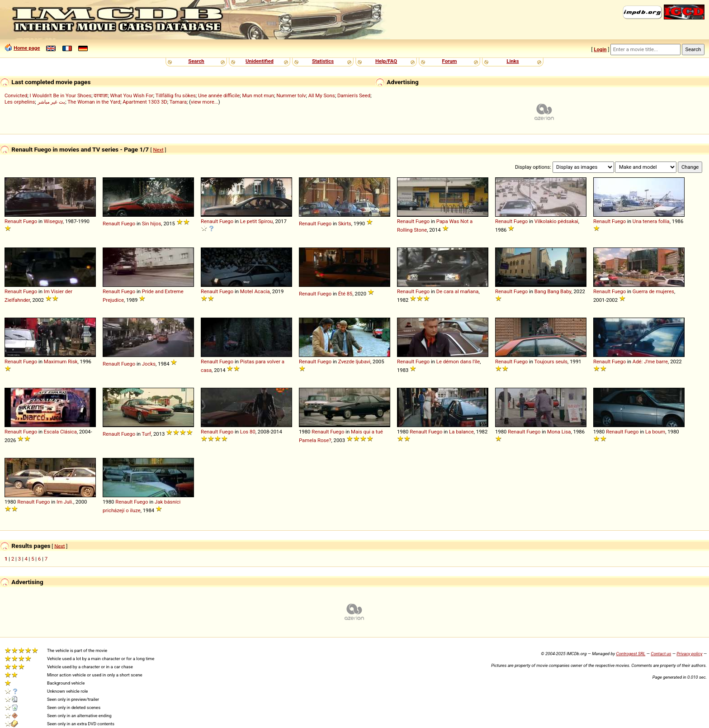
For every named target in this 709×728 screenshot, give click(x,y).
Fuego (30, 221)
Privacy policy (689, 654)
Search (196, 61)
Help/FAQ (386, 61)
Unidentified (260, 61)
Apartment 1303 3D (145, 102)
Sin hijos (152, 224)
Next (158, 150)
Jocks (149, 364)
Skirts (345, 224)
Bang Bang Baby (553, 291)
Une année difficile (219, 95)
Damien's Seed (354, 95)
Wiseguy (53, 221)
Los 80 (248, 432)
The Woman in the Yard (94, 102)
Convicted (16, 95)
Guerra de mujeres (653, 291)
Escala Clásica (60, 432)
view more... (205, 102)
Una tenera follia (651, 221)
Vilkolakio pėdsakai (556, 221)
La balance (461, 432)
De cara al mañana (458, 291)
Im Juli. (65, 502)
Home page (27, 48)
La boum (655, 432)
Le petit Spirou (257, 221)
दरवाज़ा (101, 95)
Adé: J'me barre (650, 362)
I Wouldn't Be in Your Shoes (61, 95)
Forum (450, 61)
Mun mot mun (258, 95)
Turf (147, 434)
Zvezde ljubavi (354, 362)
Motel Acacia (255, 291)
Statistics (323, 61)
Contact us (661, 654)
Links (513, 61)
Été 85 (345, 294)
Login (600, 49)
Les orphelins (20, 102)
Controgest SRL (631, 654)
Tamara (178, 102)
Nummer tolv (291, 95)
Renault (13, 221)
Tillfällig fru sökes (176, 95)
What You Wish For (132, 95)
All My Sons (322, 95)
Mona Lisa (559, 432)
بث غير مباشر (52, 102)
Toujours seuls (551, 362)
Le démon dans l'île (458, 362)
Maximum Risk (61, 362)
